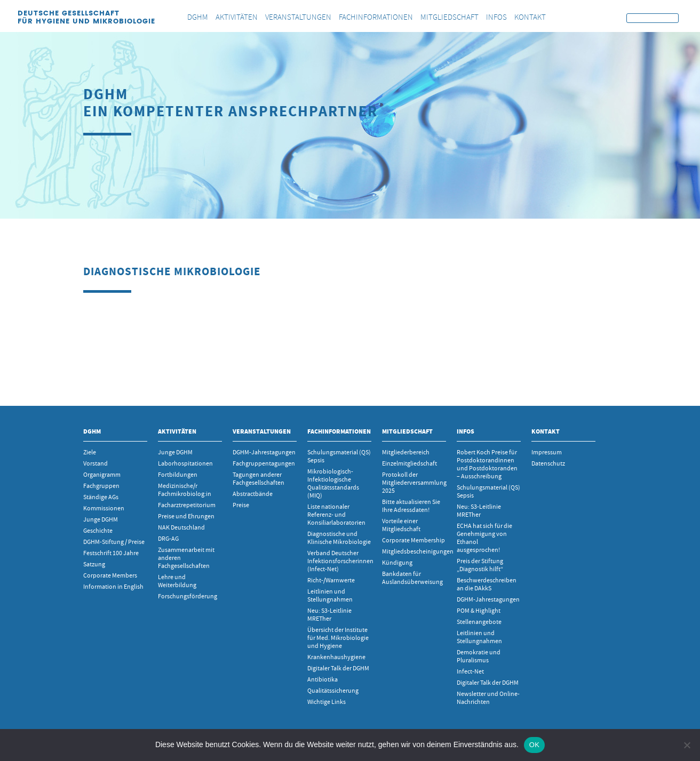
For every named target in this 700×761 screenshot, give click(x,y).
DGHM (92, 431)
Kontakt (546, 431)
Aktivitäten (177, 431)
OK (534, 745)
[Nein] (687, 745)
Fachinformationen (339, 431)
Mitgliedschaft (407, 431)
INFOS (466, 431)
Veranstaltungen (262, 431)
